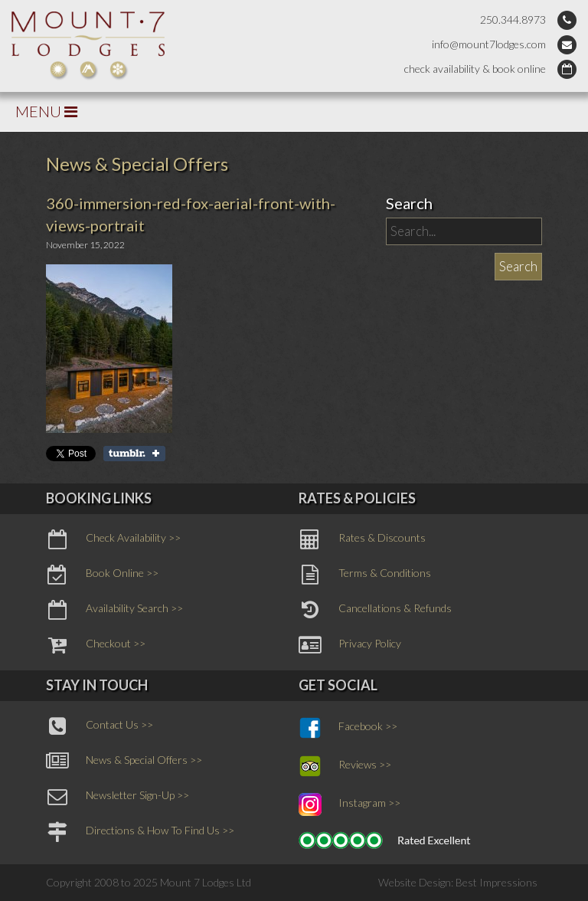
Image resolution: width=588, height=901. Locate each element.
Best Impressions (497, 882)
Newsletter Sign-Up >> (118, 797)
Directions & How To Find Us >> (140, 832)
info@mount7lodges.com (489, 44)
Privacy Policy (350, 645)
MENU (46, 111)
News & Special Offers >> (124, 762)
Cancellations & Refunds (375, 610)
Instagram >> (350, 804)
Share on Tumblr (134, 454)
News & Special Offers (137, 164)
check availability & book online (475, 69)
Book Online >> (102, 575)
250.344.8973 (513, 20)
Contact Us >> (100, 726)
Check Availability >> (113, 539)
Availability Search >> (114, 610)
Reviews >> (345, 766)
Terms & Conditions (365, 575)
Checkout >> (96, 645)
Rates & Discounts (362, 539)
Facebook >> (348, 728)
